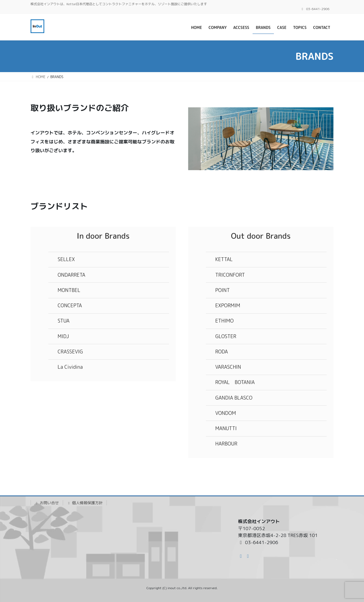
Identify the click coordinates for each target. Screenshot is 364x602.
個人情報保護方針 (85, 503)
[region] (261, 139)
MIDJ (63, 336)
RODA (221, 352)
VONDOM (226, 413)
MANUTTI (226, 428)
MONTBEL (69, 290)
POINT (222, 290)
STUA (64, 321)
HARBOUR (226, 444)
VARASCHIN (228, 367)
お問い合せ (47, 503)
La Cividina (70, 367)
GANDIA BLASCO (234, 398)
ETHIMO (224, 321)
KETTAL (224, 259)
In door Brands (103, 236)
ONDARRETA (71, 275)
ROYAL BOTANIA (235, 382)
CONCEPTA (70, 306)
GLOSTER (226, 336)
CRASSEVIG (70, 352)
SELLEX (66, 259)
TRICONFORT (230, 275)
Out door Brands (261, 236)
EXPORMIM (228, 306)
